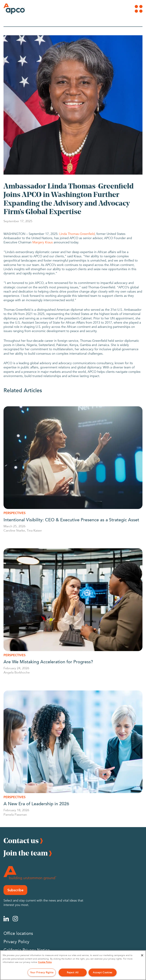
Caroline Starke (14, 530)
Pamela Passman (15, 814)
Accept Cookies (103, 973)
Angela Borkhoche (17, 672)
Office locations (18, 934)
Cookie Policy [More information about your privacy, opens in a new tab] (45, 962)
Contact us (21, 841)
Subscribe (15, 890)
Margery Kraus (43, 242)
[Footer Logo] (30, 873)
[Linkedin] (6, 919)
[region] (73, 965)
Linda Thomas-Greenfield (77, 234)
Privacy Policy (16, 942)
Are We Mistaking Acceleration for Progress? (49, 662)
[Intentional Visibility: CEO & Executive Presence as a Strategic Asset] (73, 458)
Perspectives (15, 513)
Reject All (73, 973)
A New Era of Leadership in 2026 (36, 803)
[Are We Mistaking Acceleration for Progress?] (73, 600)
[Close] (142, 955)
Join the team (26, 853)
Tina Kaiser (34, 530)
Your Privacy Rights (42, 973)
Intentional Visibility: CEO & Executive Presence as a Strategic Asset (71, 520)
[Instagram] (15, 919)
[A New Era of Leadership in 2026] (73, 742)
